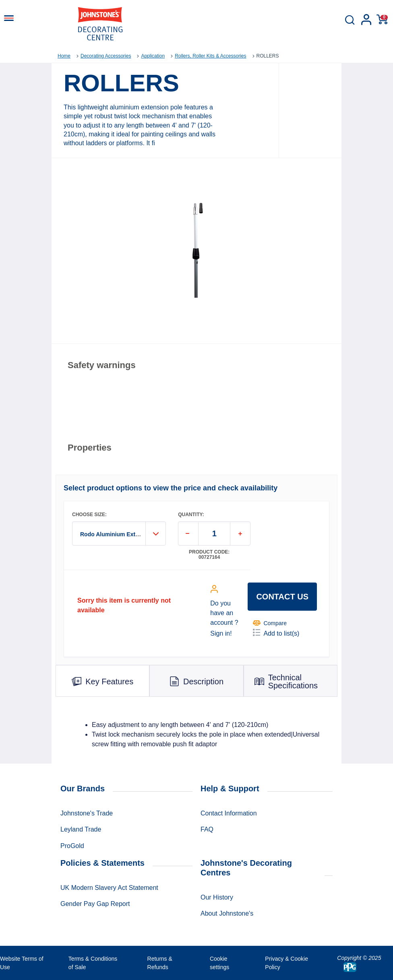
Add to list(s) (276, 633)
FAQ (207, 829)
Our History (217, 897)
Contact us (282, 597)
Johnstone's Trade (87, 813)
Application (153, 56)
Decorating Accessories (106, 56)
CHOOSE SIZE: (89, 515)
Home (64, 56)
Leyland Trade (81, 829)
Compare (270, 623)
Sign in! (221, 633)
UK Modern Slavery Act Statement (109, 888)
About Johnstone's (227, 913)
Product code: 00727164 (209, 555)
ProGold (72, 846)
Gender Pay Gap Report (95, 904)
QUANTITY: (191, 515)
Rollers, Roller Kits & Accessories (210, 56)
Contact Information (229, 813)
